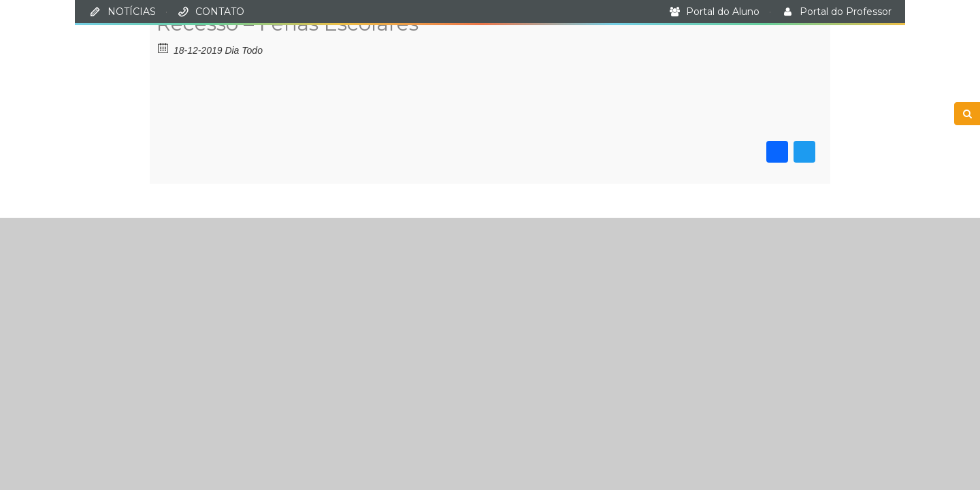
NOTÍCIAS (132, 12)
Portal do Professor (846, 12)
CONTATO (220, 12)
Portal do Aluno (723, 12)
